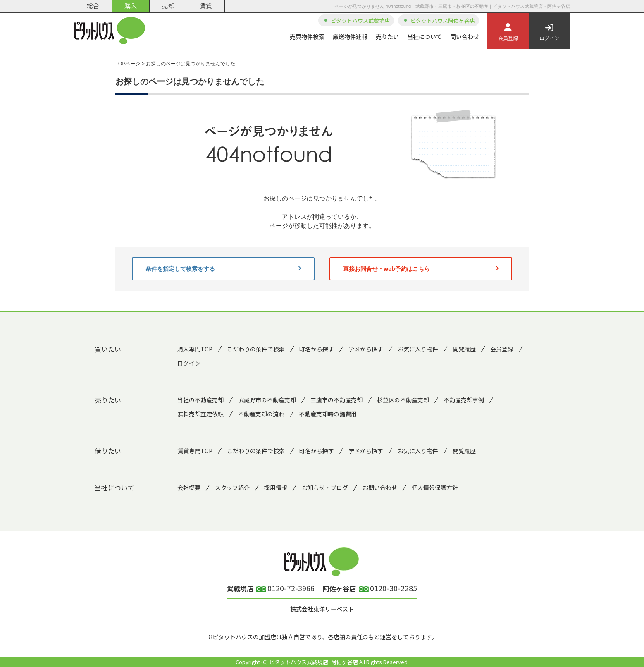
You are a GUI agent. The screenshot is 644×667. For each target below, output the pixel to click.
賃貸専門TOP (195, 451)
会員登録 (508, 32)
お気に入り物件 (418, 349)
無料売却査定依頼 (200, 414)
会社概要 (189, 488)
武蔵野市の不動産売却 (267, 400)
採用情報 (276, 488)
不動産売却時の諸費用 (328, 414)
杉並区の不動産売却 (403, 400)
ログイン (549, 33)
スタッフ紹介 (232, 488)
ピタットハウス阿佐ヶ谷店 (443, 20)
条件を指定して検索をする (223, 269)
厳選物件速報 (350, 36)
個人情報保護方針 (435, 488)
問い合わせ (465, 36)
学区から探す (366, 349)
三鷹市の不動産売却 (336, 400)
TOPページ (128, 64)
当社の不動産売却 (200, 400)
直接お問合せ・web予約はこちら (421, 269)
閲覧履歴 (464, 349)
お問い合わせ (380, 488)
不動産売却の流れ (261, 414)
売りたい (387, 36)
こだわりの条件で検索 (256, 349)
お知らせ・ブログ (325, 488)
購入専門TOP (195, 349)
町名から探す (317, 349)
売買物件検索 (307, 36)
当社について (425, 36)
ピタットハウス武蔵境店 (360, 20)
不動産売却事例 (464, 400)
